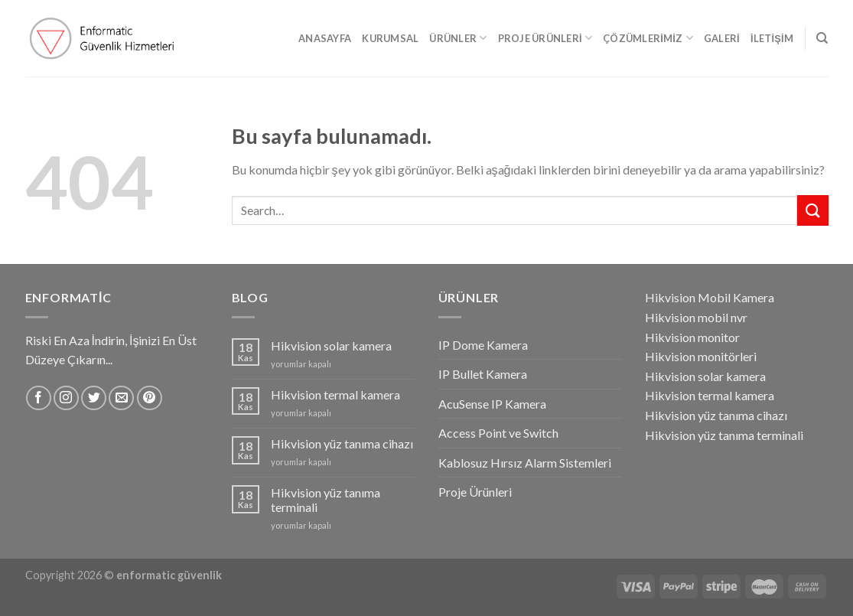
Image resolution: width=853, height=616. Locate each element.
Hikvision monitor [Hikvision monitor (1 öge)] (692, 337)
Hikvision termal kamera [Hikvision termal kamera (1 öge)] (710, 395)
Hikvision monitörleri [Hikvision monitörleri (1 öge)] (701, 356)
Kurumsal (390, 38)
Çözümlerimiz (648, 38)
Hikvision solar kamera (331, 345)
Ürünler (458, 38)
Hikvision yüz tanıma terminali (326, 500)
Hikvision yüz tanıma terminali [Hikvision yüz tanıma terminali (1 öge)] (724, 435)
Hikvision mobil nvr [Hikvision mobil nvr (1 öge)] (696, 317)
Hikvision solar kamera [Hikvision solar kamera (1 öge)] (705, 376)
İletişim (772, 38)
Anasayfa (325, 38)
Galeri (722, 38)
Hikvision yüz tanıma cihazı (342, 443)
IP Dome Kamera (483, 345)
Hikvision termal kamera (335, 394)
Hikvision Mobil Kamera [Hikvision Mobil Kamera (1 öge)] (710, 297)
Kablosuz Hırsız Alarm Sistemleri (525, 463)
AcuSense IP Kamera (492, 404)
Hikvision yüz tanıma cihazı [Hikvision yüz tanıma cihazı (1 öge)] (716, 415)
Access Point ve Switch (498, 433)
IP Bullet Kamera (483, 374)
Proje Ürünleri (545, 38)
